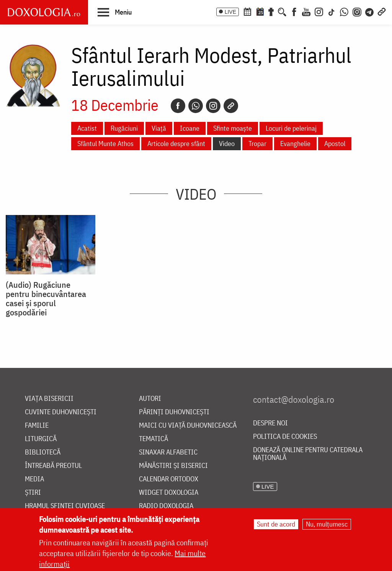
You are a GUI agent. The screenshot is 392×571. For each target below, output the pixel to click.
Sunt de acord (276, 524)
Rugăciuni (124, 128)
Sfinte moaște (233, 128)
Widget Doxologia (169, 493)
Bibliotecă (43, 452)
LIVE (230, 12)
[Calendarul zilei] (260, 11)
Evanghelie (295, 144)
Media (34, 479)
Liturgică (41, 439)
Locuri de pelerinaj (291, 128)
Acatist (87, 128)
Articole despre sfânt (176, 144)
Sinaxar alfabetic (168, 452)
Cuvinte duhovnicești (61, 412)
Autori (150, 399)
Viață (159, 128)
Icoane (190, 128)
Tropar (257, 144)
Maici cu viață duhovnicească (188, 426)
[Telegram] (370, 11)
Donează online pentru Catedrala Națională (308, 454)
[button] (115, 12)
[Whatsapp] (196, 106)
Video (227, 144)
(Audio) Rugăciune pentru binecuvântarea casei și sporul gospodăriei (46, 299)
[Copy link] (231, 106)
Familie (37, 426)
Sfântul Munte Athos (105, 144)
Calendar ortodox (169, 479)
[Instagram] (319, 11)
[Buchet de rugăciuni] (271, 11)
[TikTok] (332, 11)
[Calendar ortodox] (247, 11)
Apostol (335, 144)
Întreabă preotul (53, 466)
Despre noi (270, 423)
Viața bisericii (49, 399)
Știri (33, 493)
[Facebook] (294, 11)
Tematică (154, 439)
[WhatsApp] (344, 11)
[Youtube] (306, 11)
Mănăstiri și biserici (173, 466)
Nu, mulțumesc (327, 524)
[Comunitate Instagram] (357, 11)
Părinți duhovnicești (174, 412)
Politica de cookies (285, 437)
